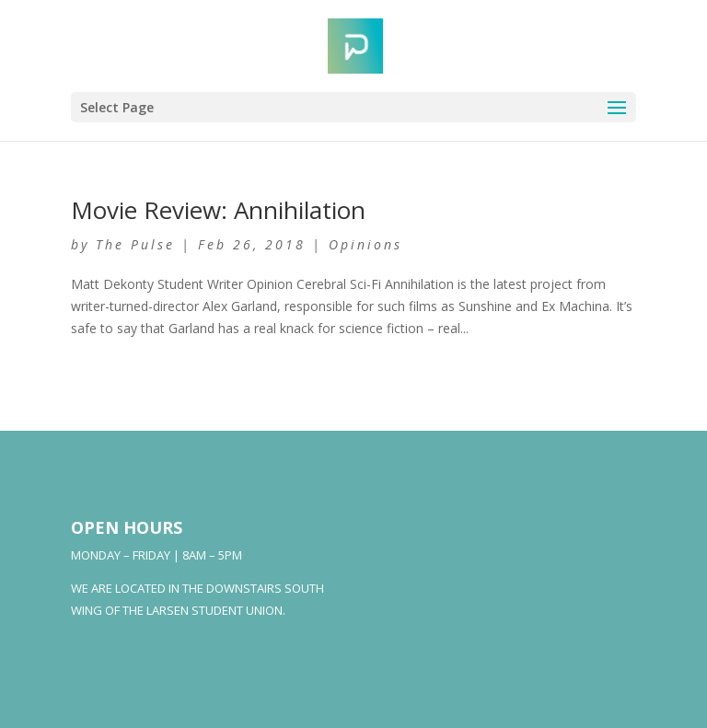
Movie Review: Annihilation (218, 210)
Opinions (365, 244)
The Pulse (135, 244)
